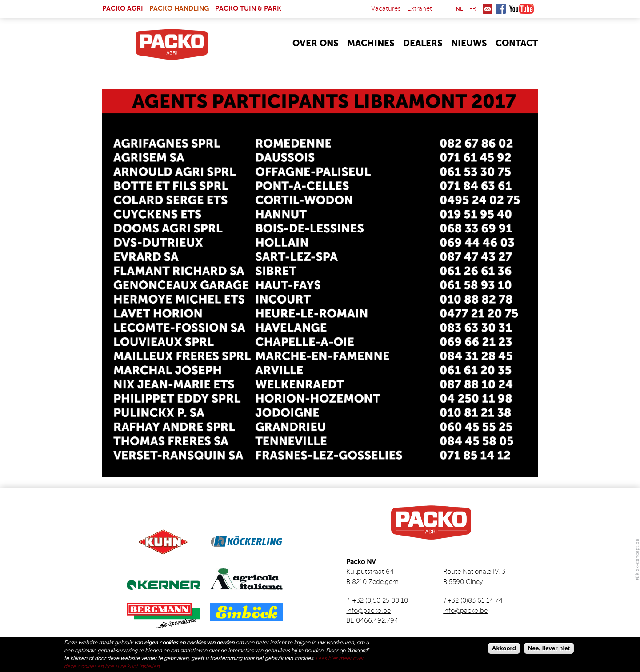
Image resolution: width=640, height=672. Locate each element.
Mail (488, 9)
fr (473, 9)
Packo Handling (179, 9)
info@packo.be (368, 611)
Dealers (423, 44)
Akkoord (504, 648)
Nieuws (469, 44)
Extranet (420, 9)
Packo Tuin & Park (248, 9)
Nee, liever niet (549, 648)
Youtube (522, 9)
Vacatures (386, 9)
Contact (517, 44)
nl (459, 9)
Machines (371, 44)
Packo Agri (123, 9)
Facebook (501, 9)
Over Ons (316, 44)
